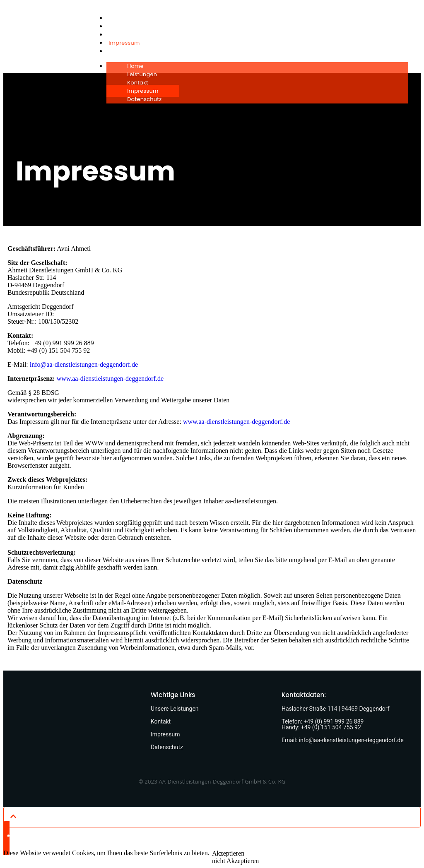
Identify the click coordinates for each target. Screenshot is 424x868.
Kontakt (119, 35)
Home (117, 18)
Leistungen (123, 26)
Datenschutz (126, 51)
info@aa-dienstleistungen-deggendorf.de (84, 364)
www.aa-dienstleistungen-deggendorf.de (110, 379)
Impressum (124, 43)
